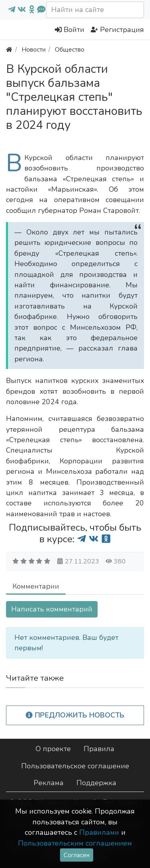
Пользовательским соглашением (75, 843)
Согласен (77, 855)
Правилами (99, 832)
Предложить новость (75, 715)
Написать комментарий (52, 609)
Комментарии (36, 586)
